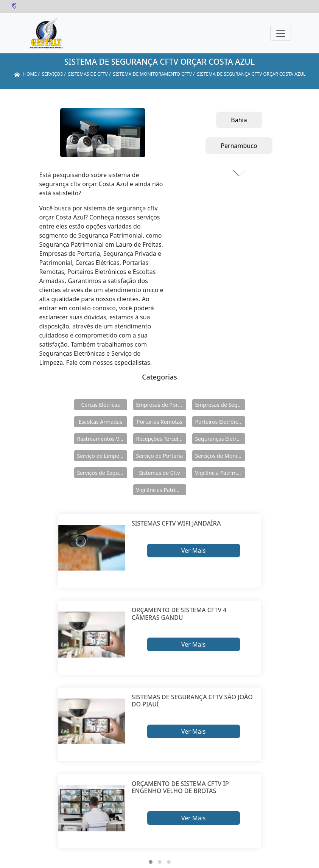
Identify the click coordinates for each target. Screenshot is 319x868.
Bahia (239, 120)
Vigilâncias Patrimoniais (161, 490)
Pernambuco (239, 146)
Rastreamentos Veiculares (102, 439)
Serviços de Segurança (102, 473)
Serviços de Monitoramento (220, 456)
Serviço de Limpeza (101, 456)
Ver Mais (193, 551)
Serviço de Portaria (160, 456)
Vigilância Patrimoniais (220, 473)
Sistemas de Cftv (159, 473)
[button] (151, 862)
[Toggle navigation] (281, 33)
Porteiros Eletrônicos (220, 422)
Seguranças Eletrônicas (220, 439)
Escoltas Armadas (100, 422)
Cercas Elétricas (100, 405)
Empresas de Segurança (220, 405)
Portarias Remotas (159, 422)
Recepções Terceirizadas (161, 439)
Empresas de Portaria (161, 405)
